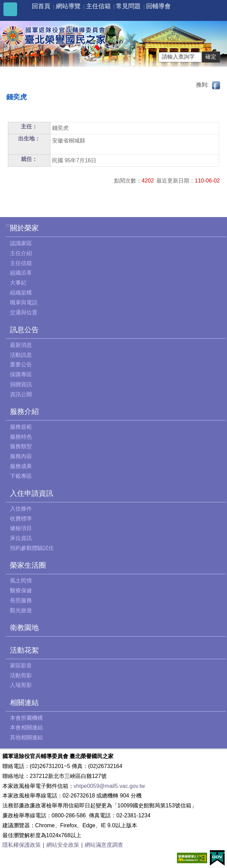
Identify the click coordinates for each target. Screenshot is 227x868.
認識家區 (21, 243)
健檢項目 (21, 528)
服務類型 (21, 446)
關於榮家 (24, 228)
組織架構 (21, 293)
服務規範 (21, 427)
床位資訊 (21, 538)
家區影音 (21, 665)
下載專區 (21, 476)
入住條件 (21, 509)
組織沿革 (21, 273)
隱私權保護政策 (22, 845)
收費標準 (21, 519)
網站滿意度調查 (104, 845)
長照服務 (21, 600)
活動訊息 (21, 355)
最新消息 (21, 345)
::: (8, 225)
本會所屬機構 (26, 718)
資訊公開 (21, 394)
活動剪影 (21, 675)
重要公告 (21, 364)
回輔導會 (158, 6)
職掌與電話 (24, 303)
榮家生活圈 (28, 565)
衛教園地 (24, 627)
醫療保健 (21, 590)
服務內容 (21, 456)
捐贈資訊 (21, 384)
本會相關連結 (26, 727)
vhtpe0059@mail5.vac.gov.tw (109, 786)
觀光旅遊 (21, 610)
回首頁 (41, 6)
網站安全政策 (63, 845)
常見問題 (128, 6)
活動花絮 (24, 650)
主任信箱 (98, 6)
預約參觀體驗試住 (32, 548)
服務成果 (21, 466)
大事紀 (18, 283)
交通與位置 (24, 312)
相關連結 (24, 702)
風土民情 (21, 581)
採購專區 (21, 374)
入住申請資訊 (32, 493)
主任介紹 (21, 253)
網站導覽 (68, 6)
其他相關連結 (26, 737)
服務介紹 (24, 411)
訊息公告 (24, 330)
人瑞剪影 (21, 685)
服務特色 (21, 437)
